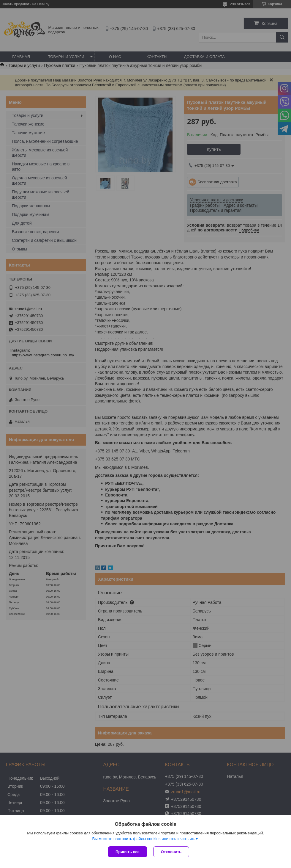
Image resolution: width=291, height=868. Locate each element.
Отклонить (171, 852)
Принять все (128, 852)
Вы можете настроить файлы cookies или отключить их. (143, 839)
